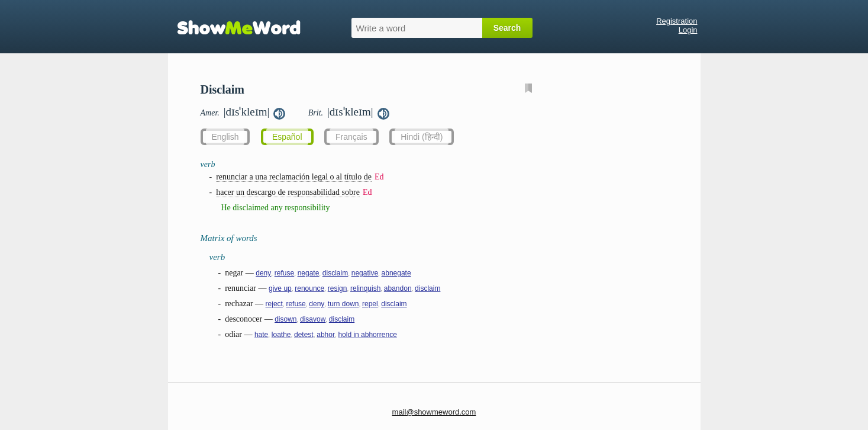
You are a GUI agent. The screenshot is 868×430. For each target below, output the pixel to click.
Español (287, 137)
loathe (281, 335)
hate (261, 335)
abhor (326, 335)
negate (309, 273)
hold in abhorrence (367, 335)
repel (370, 304)
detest (304, 335)
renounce (309, 288)
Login (688, 30)
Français (351, 137)
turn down (343, 304)
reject (274, 304)
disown (285, 319)
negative (365, 273)
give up (280, 288)
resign (338, 288)
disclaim (335, 273)
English (225, 137)
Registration (677, 21)
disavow (313, 319)
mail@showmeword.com (434, 412)
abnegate (396, 273)
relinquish (365, 288)
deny (263, 273)
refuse (284, 273)
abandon (398, 288)
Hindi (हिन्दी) (422, 137)
